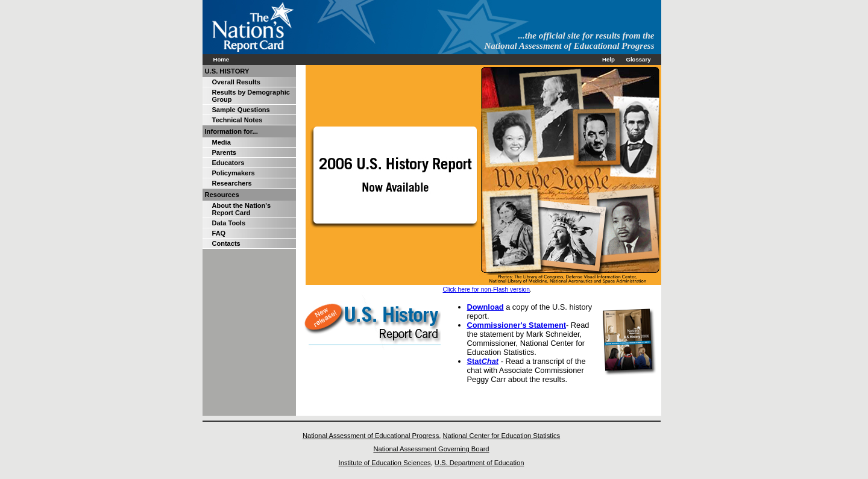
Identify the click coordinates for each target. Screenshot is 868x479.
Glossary (638, 59)
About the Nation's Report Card (242, 209)
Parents (224, 152)
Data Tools (229, 223)
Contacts (226, 243)
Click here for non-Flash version (486, 290)
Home (222, 59)
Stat (483, 361)
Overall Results (236, 82)
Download (486, 307)
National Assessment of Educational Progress (371, 436)
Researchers (232, 183)
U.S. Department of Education (480, 463)
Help (609, 59)
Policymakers (234, 173)
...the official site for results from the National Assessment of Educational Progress (570, 41)
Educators (228, 163)
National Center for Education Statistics (501, 436)
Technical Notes (237, 120)
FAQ (219, 233)
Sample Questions (241, 110)
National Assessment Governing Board (431, 449)
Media (222, 142)
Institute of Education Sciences (385, 463)
